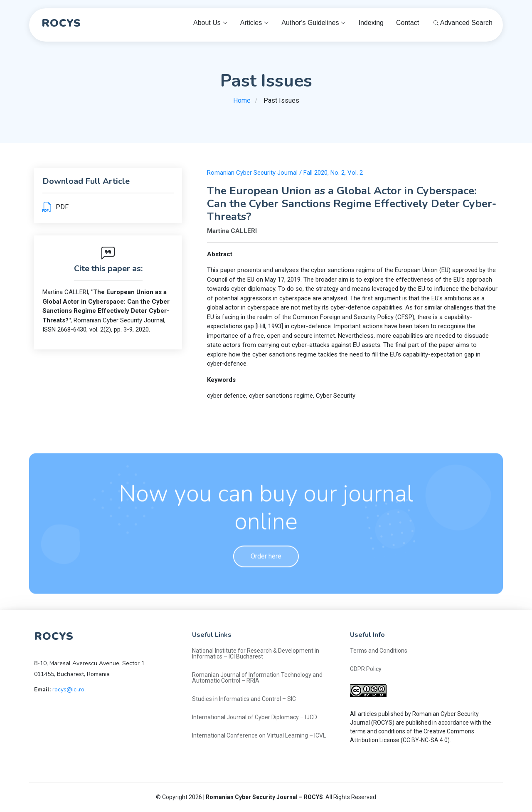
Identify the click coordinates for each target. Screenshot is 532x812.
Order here (266, 573)
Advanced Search (463, 23)
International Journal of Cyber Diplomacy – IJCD (255, 717)
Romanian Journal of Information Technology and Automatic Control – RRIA (257, 678)
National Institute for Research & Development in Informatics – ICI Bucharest (256, 654)
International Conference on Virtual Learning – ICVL (259, 735)
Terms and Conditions (379, 651)
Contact (408, 23)
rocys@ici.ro (68, 689)
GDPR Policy (366, 669)
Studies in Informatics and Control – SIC (244, 699)
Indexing (371, 23)
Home (242, 100)
